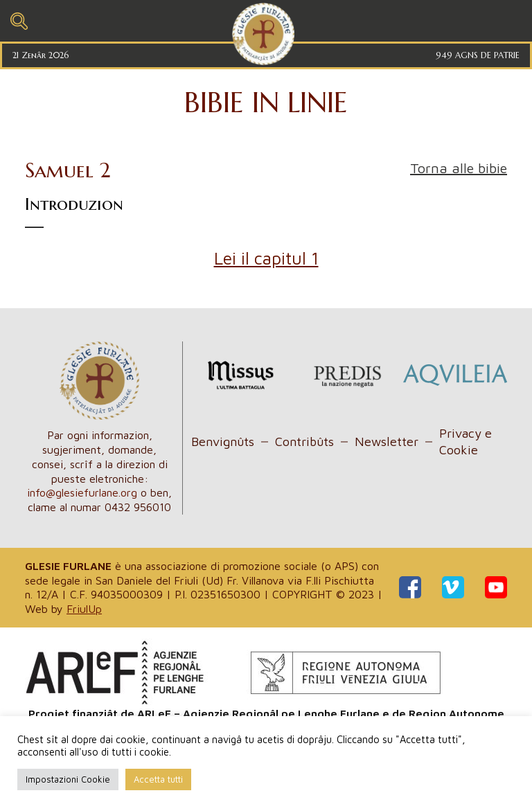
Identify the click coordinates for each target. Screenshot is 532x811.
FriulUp (84, 609)
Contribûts (304, 442)
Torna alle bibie (459, 168)
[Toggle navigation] (19, 19)
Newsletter (387, 442)
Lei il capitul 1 (266, 258)
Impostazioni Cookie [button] (68, 779)
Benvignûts (223, 442)
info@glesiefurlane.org (82, 492)
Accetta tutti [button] (158, 779)
